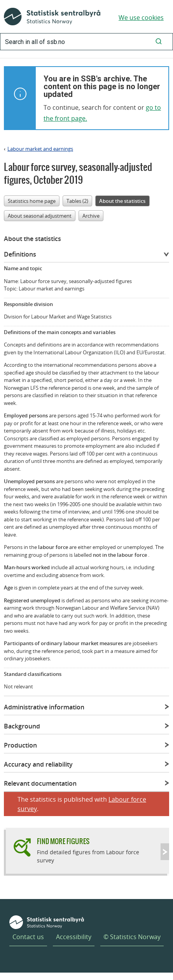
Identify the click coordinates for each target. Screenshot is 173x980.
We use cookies (141, 18)
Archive (91, 216)
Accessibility (74, 937)
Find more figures (63, 841)
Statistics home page (32, 201)
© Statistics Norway (132, 937)
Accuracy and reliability (38, 764)
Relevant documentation (40, 783)
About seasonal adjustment (40, 216)
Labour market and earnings (40, 149)
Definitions (20, 254)
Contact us (28, 937)
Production (20, 745)
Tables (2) (77, 201)
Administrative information (44, 707)
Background (22, 726)
